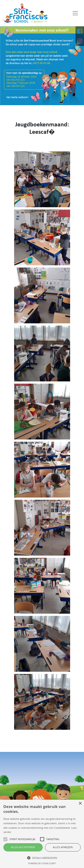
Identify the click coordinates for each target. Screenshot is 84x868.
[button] (42, 858)
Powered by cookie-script (42, 863)
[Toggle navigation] (75, 13)
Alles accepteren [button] (23, 847)
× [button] (80, 804)
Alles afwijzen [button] (63, 847)
